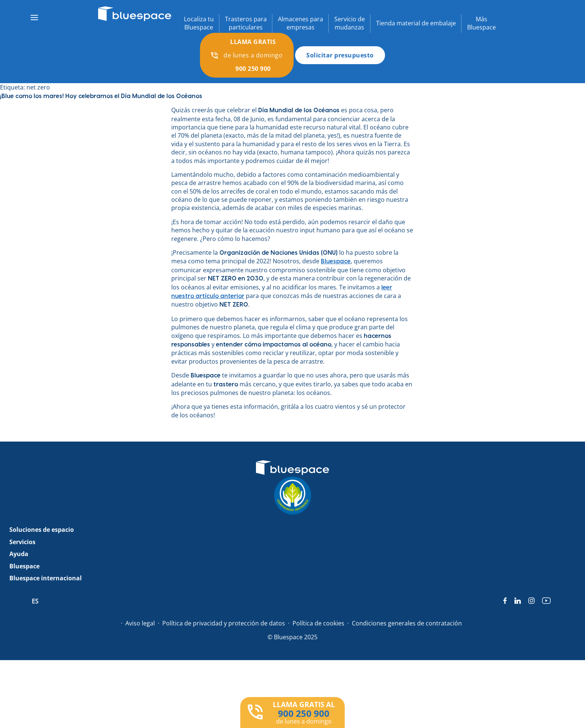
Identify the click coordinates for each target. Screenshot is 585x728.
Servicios (22, 542)
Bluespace (24, 566)
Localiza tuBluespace (199, 23)
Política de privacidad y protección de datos (224, 623)
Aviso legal (140, 623)
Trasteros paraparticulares (246, 23)
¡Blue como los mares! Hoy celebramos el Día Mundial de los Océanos (101, 96)
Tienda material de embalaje (416, 23)
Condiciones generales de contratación (407, 623)
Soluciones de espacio (42, 530)
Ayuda (19, 554)
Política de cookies (318, 623)
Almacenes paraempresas (301, 23)
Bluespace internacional (46, 578)
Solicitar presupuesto (340, 55)
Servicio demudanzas (350, 23)
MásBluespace (481, 23)
